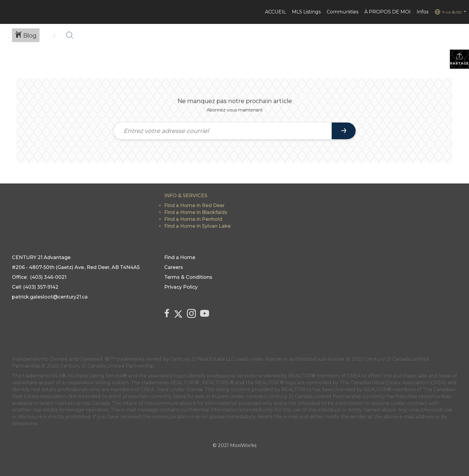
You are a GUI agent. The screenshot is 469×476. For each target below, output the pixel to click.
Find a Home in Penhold (193, 219)
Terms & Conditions (188, 277)
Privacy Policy (181, 287)
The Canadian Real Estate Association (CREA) (393, 383)
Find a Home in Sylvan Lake (197, 226)
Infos (422, 12)
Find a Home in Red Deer (194, 205)
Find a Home (180, 257)
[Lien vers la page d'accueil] (8, 12)
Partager (460, 59)
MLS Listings (306, 12)
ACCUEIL (275, 12)
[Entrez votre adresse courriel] (223, 131)
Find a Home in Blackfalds (196, 212)
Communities (342, 12)
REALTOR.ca (296, 389)
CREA (354, 376)
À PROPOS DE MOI (387, 12)
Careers (174, 267)
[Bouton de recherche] (70, 35)
